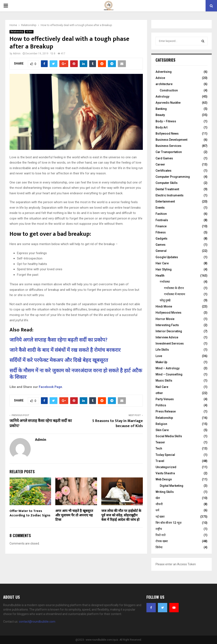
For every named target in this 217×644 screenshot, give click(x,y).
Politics (161, 405)
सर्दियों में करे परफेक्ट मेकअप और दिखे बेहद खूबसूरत (59, 360)
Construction (169, 90)
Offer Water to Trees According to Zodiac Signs (30, 513)
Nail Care (162, 387)
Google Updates (167, 257)
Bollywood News (167, 134)
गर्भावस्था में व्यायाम (175, 294)
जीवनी (159, 504)
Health (160, 276)
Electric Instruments (170, 195)
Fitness (161, 232)
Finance (161, 226)
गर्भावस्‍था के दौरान (174, 288)
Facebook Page (50, 387)
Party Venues (165, 399)
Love (159, 356)
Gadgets (161, 239)
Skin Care (162, 430)
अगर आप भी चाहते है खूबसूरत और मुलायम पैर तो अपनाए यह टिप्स (74, 515)
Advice (160, 78)
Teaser (160, 442)
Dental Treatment (167, 189)
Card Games (164, 158)
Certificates (163, 171)
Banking (161, 109)
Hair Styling (164, 269)
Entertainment (165, 201)
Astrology (162, 97)
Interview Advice (167, 337)
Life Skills (162, 350)
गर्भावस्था (165, 282)
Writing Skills (165, 492)
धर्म (157, 510)
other (159, 393)
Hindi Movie (164, 306)
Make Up (161, 362)
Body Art (161, 127)
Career (160, 164)
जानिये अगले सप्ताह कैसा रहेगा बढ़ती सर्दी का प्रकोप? (58, 340)
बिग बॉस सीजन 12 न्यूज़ (168, 523)
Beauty (160, 115)
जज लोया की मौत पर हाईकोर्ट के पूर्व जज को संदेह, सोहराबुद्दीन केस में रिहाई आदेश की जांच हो (121, 515)
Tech (159, 448)
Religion (161, 424)
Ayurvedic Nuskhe (168, 103)
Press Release (166, 411)
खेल (158, 498)
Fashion (161, 214)
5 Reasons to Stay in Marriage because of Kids (118, 423)
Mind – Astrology (168, 368)
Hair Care (162, 263)
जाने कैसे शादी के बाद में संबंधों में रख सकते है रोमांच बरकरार (65, 350)
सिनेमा (159, 547)
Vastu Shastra (165, 473)
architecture (164, 84)
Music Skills (164, 381)
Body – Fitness (166, 121)
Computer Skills (167, 183)
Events (160, 208)
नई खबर (29, 32)
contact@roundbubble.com (37, 622)
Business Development (171, 140)
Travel (160, 461)
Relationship (17, 32)
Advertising (164, 72)
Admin (17, 54)
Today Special (165, 455)
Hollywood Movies (168, 313)
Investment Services (170, 343)
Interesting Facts (167, 325)
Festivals (162, 220)
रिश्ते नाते (161, 535)
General (161, 251)
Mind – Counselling (169, 374)
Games (161, 245)
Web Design (164, 479)
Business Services (168, 146)
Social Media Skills (169, 436)
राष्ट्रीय (159, 529)
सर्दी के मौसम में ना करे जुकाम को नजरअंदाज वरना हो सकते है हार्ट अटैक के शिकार (76, 374)
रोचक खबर (162, 541)
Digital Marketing (172, 486)
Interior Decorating (169, 331)
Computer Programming (173, 177)
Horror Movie (165, 319)
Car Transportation (169, 152)
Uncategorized (166, 467)
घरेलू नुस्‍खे (165, 300)
